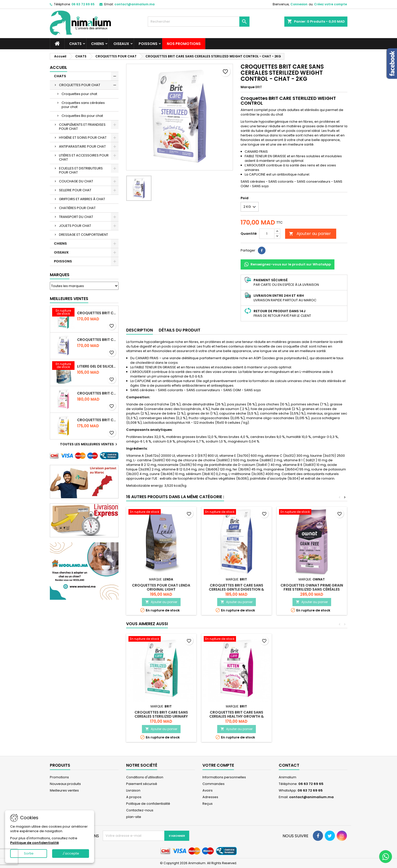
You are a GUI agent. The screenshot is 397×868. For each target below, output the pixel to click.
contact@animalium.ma (135, 4)
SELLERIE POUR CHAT (75, 190)
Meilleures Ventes (69, 299)
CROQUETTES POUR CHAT (80, 85)
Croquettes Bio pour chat (82, 116)
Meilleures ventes (64, 790)
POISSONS (148, 44)
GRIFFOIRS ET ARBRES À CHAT (82, 199)
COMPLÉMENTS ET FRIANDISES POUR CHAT (82, 127)
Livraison (133, 790)
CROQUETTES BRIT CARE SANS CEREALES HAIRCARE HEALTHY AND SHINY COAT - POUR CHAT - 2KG (97, 420)
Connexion (299, 4)
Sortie (29, 853)
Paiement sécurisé (142, 784)
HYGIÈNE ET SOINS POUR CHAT (83, 138)
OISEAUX (121, 44)
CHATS (75, 44)
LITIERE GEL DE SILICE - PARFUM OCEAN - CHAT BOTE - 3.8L (97, 366)
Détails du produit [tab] (180, 330)
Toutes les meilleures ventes (89, 444)
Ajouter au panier (310, 234)
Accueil (58, 67)
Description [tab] (139, 330)
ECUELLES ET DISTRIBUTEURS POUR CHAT (81, 170)
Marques (60, 275)
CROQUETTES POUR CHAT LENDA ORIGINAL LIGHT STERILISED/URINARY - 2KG (161, 589)
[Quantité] (267, 234)
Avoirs (208, 790)
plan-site (134, 817)
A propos (134, 797)
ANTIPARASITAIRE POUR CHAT (82, 146)
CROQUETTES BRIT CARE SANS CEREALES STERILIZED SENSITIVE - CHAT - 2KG (97, 393)
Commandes (214, 784)
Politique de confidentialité (148, 804)
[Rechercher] (199, 22)
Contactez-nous (140, 810)
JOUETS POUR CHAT (75, 226)
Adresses (210, 797)
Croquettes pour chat (79, 94)
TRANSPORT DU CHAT (76, 217)
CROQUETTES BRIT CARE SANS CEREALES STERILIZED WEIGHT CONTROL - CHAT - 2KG (97, 340)
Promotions (59, 777)
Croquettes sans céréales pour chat (83, 105)
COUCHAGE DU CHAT (76, 181)
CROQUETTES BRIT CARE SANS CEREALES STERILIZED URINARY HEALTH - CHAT (97, 313)
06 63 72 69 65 (83, 4)
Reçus (208, 804)
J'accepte (71, 853)
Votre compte (218, 765)
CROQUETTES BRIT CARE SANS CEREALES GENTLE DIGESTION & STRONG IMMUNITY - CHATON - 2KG (236, 589)
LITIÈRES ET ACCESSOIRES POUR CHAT (84, 157)
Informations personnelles (224, 777)
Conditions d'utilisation (145, 777)
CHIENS (98, 44)
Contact (289, 765)
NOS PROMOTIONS (184, 44)
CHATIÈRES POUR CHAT (77, 208)
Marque (248, 87)
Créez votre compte (330, 4)
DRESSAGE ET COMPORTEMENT (84, 235)
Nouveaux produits (65, 784)
